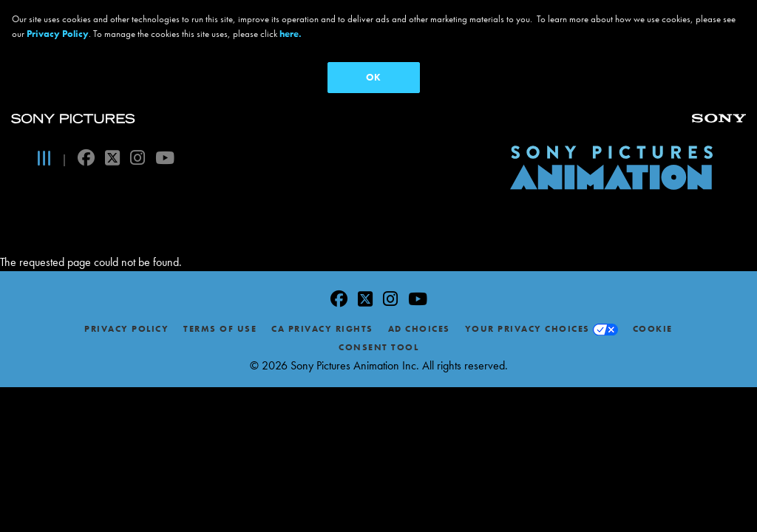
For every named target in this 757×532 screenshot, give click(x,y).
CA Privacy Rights (322, 224)
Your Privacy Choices (527, 224)
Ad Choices (419, 224)
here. (291, 34)
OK (373, 77)
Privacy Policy (126, 224)
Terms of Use (220, 224)
